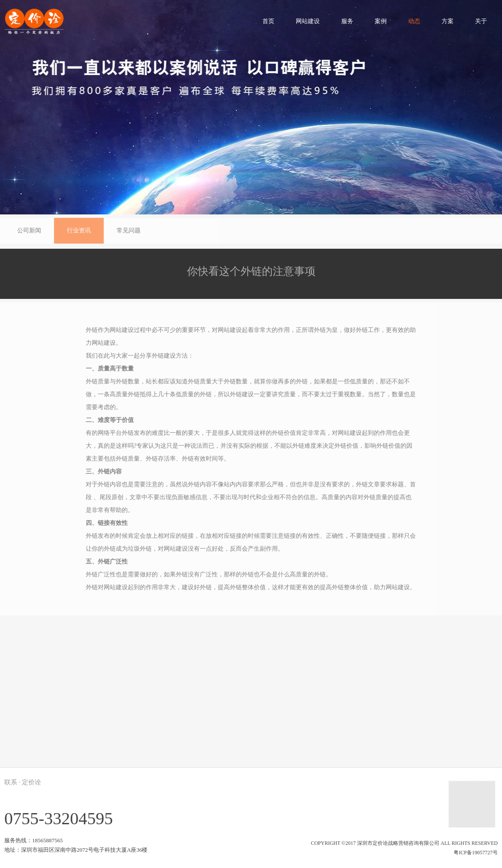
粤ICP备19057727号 (476, 853)
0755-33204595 (59, 818)
